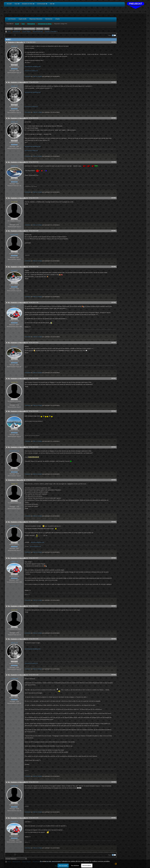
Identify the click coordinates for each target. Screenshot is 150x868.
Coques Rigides (26, 32)
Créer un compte (37, 76)
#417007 (113, 231)
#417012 (113, 411)
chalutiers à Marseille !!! (51, 32)
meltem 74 (14, 306)
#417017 (113, 606)
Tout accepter (63, 866)
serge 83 (14, 202)
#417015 (113, 522)
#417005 (113, 162)
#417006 (113, 198)
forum (9, 32)
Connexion (28, 76)
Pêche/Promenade (38, 32)
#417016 (113, 558)
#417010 (113, 342)
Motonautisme (16, 32)
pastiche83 (14, 235)
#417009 (113, 302)
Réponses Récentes (29, 29)
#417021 (113, 818)
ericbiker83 (14, 415)
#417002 (113, 82)
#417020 (113, 782)
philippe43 (14, 166)
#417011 (113, 378)
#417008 (113, 267)
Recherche (40, 29)
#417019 (113, 675)
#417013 (113, 447)
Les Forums (9, 29)
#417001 (113, 42)
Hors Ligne (14, 65)
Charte (47, 29)
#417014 (113, 480)
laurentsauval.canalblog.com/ (33, 67)
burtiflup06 (14, 679)
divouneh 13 (14, 526)
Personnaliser (87, 866)
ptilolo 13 (14, 46)
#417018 (113, 639)
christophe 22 (14, 451)
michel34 (14, 270)
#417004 (113, 118)
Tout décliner (75, 866)
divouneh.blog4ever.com (38, 542)
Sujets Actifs (18, 29)
